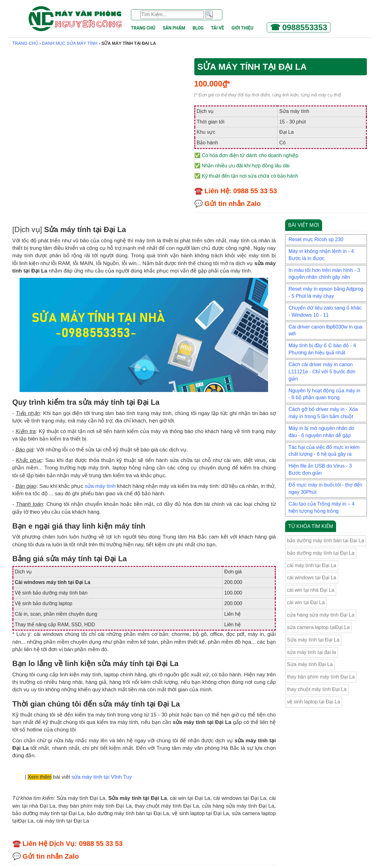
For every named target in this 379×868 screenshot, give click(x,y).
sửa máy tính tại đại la (312, 652)
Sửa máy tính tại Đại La (313, 640)
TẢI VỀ (218, 28)
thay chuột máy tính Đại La (317, 689)
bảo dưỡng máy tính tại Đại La (321, 553)
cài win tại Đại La (306, 602)
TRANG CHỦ (143, 28)
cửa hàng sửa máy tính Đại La (321, 615)
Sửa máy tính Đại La (310, 664)
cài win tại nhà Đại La (311, 590)
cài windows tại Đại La (312, 578)
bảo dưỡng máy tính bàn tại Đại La (326, 541)
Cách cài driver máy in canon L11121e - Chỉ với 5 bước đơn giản (322, 372)
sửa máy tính (100, 486)
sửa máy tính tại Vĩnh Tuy (102, 777)
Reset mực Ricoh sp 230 (316, 239)
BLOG (198, 28)
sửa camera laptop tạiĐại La (318, 627)
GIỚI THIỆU (242, 28)
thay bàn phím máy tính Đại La (321, 677)
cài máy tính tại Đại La (312, 565)
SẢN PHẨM (174, 28)
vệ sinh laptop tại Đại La (314, 702)
